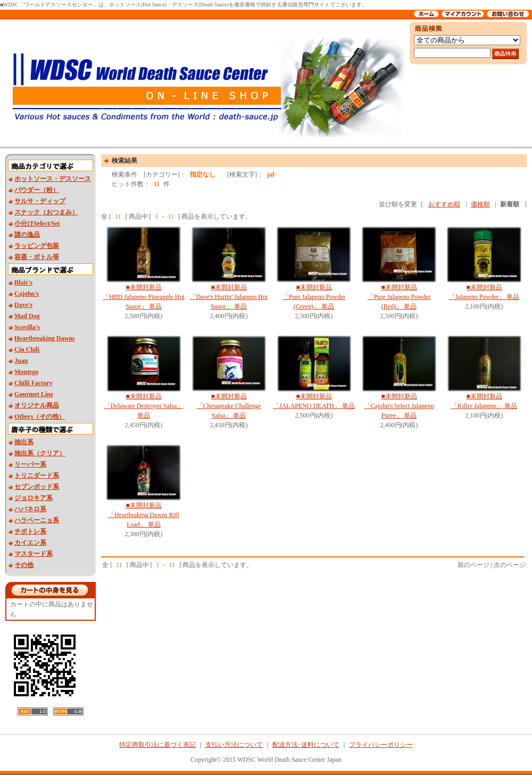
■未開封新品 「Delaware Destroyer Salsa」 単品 (144, 406)
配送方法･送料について (306, 745)
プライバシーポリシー (381, 745)
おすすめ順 (444, 204)
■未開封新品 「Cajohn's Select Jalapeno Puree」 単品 (399, 406)
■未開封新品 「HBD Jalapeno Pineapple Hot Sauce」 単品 (144, 297)
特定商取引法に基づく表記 (157, 745)
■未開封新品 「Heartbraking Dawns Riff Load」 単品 (144, 515)
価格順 (480, 204)
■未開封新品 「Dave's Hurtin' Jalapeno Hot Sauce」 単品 (229, 297)
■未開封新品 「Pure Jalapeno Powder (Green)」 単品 (314, 297)
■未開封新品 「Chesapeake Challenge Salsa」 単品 (229, 406)
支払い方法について (234, 745)
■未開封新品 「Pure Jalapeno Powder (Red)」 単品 (399, 297)
